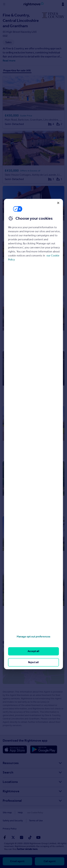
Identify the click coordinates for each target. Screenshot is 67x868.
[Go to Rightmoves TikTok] (30, 837)
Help (20, 813)
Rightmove (11, 791)
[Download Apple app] (15, 749)
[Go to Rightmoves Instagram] (22, 837)
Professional (12, 800)
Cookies (33, 813)
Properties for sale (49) (17, 70)
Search (8, 772)
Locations (10, 782)
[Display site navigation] (4, 4)
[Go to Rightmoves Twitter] (13, 837)
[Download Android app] (44, 749)
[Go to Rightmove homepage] (33, 4)
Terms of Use (36, 821)
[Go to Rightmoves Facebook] (5, 837)
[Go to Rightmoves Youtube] (38, 837)
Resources (11, 763)
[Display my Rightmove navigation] (63, 4)
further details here (27, 849)
